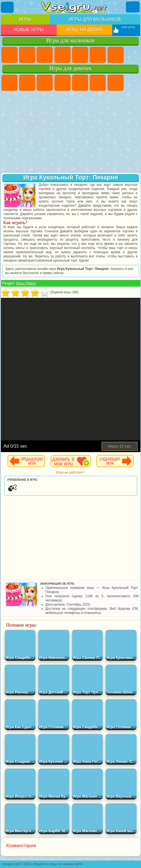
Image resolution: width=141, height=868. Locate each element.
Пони (9, 83)
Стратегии (45, 55)
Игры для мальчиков (95, 19)
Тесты (80, 83)
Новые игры (29, 30)
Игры (25, 19)
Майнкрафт (116, 55)
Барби (63, 83)
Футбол (27, 55)
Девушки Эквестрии (27, 83)
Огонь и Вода (45, 83)
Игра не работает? (70, 472)
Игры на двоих (85, 30)
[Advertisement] (71, 132)
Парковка (9, 55)
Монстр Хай (98, 83)
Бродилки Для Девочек (116, 83)
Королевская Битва (98, 55)
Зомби (80, 55)
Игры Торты (26, 283)
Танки (63, 55)
